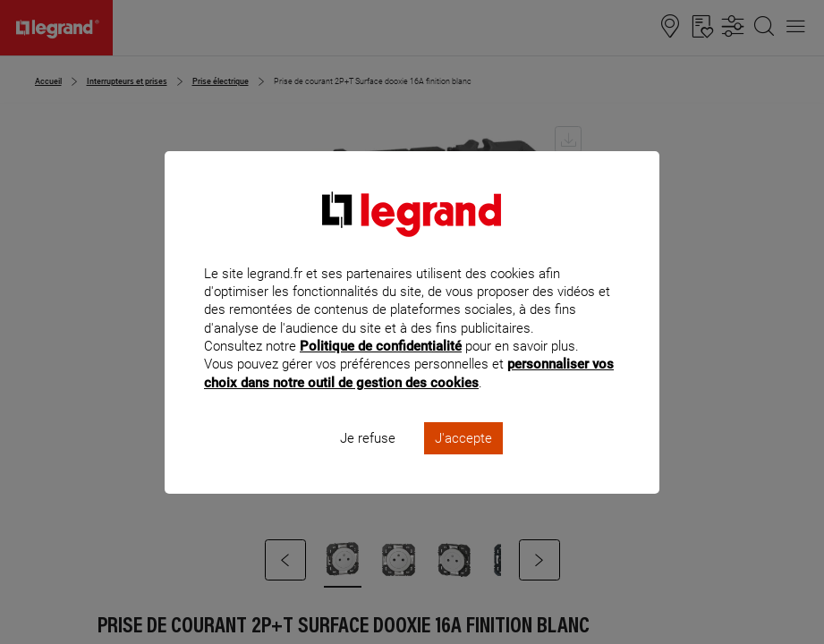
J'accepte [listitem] (463, 462)
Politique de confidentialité (381, 370)
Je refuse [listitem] (368, 462)
